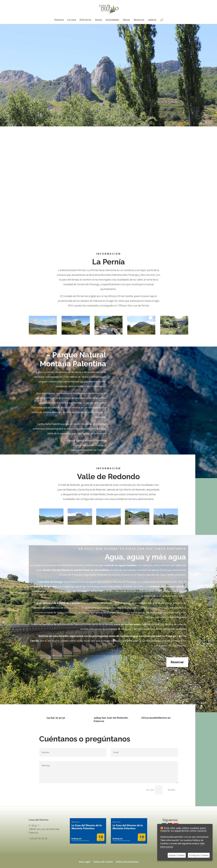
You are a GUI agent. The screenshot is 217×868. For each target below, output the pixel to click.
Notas (126, 20)
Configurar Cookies (199, 855)
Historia (59, 20)
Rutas (99, 20)
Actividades (112, 20)
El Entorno (86, 20)
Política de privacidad (127, 862)
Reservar (177, 662)
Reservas (139, 20)
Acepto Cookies (177, 855)
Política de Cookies (103, 862)
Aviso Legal (85, 862)
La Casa (72, 20)
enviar (171, 790)
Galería (152, 20)
